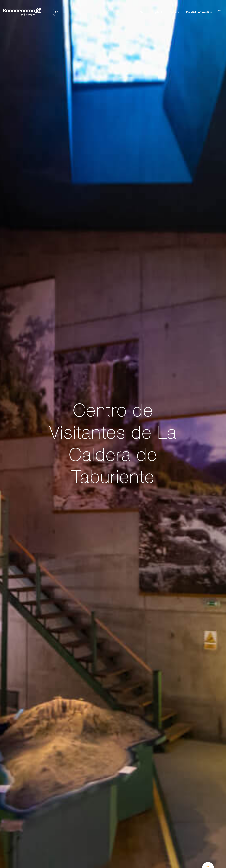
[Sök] (81, 12)
